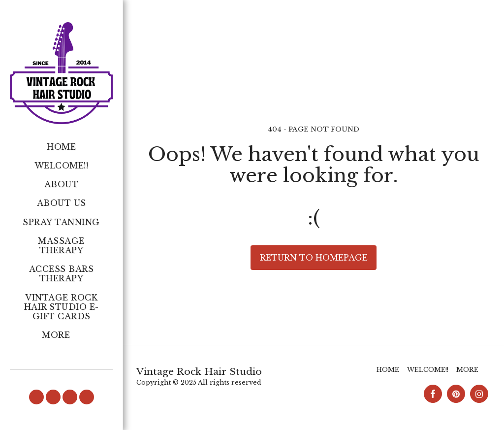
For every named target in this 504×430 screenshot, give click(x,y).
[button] (36, 397)
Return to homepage (314, 258)
